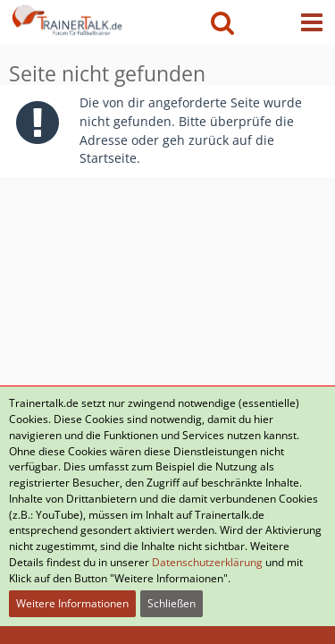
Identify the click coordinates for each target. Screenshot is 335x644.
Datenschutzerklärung (207, 562)
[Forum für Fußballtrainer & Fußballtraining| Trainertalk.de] (66, 18)
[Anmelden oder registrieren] (267, 22)
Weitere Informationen (72, 603)
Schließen (172, 603)
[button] (312, 22)
